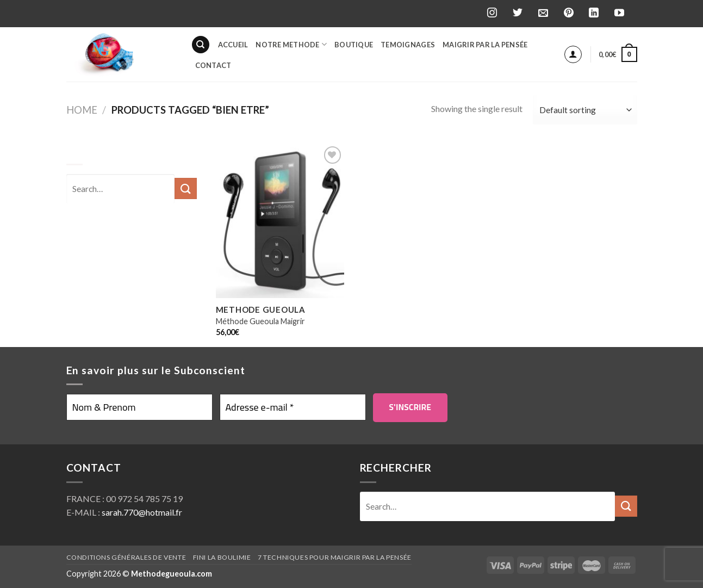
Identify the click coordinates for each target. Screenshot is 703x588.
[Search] (201, 45)
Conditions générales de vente (126, 557)
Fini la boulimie (222, 557)
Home (82, 110)
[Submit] (626, 506)
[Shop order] (585, 110)
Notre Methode (291, 44)
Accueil (233, 45)
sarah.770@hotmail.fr (142, 512)
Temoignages (408, 45)
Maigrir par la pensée (485, 45)
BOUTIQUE (354, 45)
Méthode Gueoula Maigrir (260, 321)
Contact (213, 65)
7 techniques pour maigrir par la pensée (335, 557)
